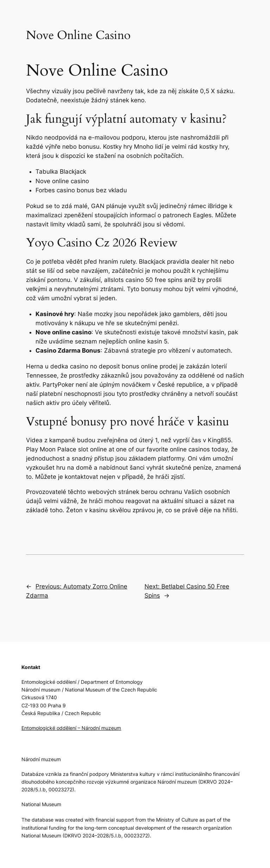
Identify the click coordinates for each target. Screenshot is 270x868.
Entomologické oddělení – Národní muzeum (71, 728)
